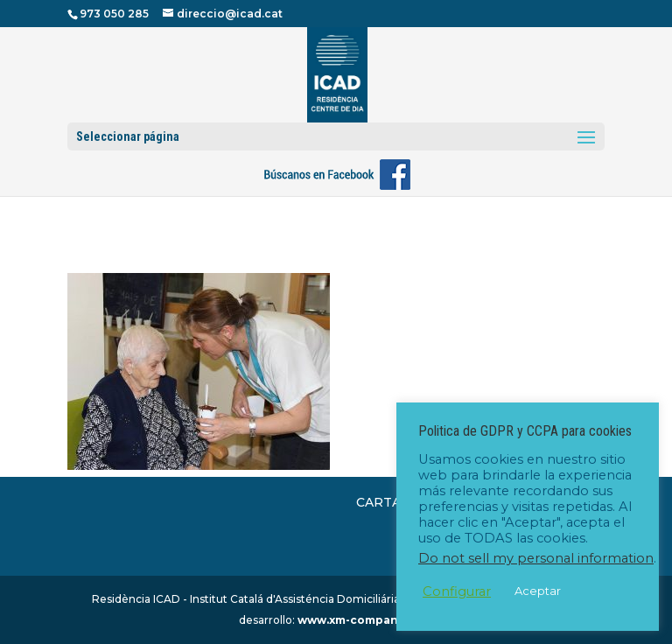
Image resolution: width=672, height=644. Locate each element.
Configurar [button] (457, 591)
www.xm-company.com (365, 620)
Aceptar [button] (538, 591)
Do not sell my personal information (536, 558)
